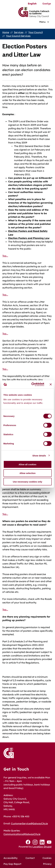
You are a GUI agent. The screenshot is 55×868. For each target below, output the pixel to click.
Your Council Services (18, 36)
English (32, 4)
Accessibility (10, 858)
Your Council (35, 32)
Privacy (47, 864)
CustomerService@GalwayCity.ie (29, 823)
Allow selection (27, 473)
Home (6, 32)
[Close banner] (51, 384)
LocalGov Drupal (42, 847)
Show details (39, 455)
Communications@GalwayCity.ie (22, 834)
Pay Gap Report (12, 864)
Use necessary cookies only (27, 482)
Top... (5, 256)
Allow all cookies (27, 464)
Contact (30, 858)
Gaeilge (47, 4)
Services (19, 32)
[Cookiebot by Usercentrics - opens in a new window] (33, 384)
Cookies (47, 858)
